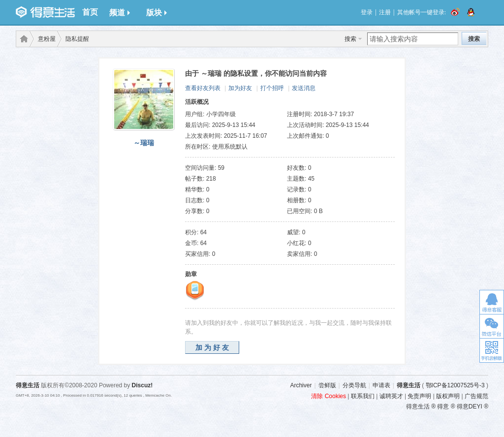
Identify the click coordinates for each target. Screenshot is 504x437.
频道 (120, 13)
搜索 (350, 39)
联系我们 (363, 396)
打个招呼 (272, 88)
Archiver (301, 385)
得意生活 (409, 385)
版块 (157, 13)
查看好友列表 (203, 88)
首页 (90, 12)
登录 (367, 12)
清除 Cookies (329, 396)
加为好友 (240, 88)
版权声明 (448, 396)
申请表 (381, 385)
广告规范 (476, 396)
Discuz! (142, 385)
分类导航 (354, 385)
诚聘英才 (391, 396)
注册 (385, 12)
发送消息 (304, 88)
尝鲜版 (327, 385)
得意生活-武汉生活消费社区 (22, 39)
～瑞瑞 (144, 143)
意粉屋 (47, 39)
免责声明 (419, 396)
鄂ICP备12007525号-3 (455, 385)
